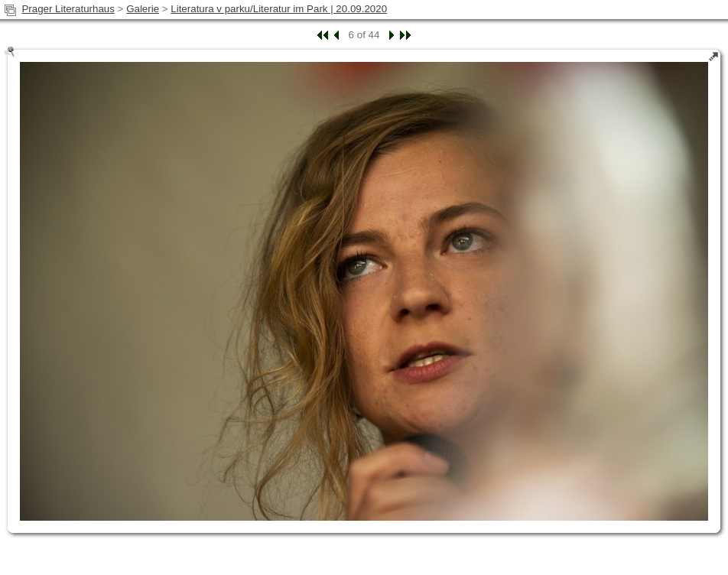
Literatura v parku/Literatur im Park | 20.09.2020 (279, 9)
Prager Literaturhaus (68, 9)
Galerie (143, 9)
